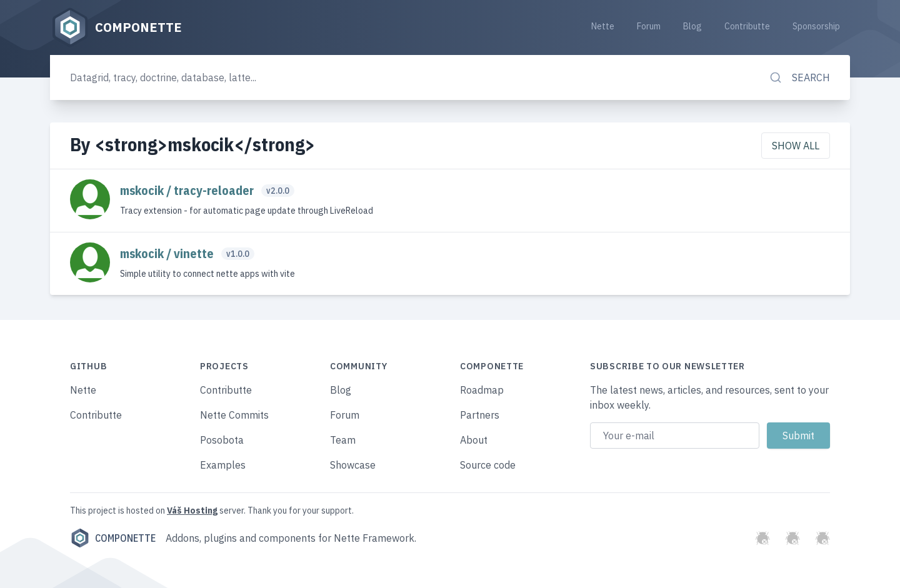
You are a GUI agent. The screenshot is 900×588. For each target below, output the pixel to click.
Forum (649, 26)
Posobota (222, 440)
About (474, 440)
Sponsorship (816, 26)
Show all (796, 146)
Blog (692, 26)
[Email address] (675, 436)
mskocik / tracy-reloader (188, 190)
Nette (603, 26)
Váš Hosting (192, 511)
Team (343, 440)
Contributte (747, 26)
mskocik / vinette (168, 253)
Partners (480, 415)
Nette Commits (234, 415)
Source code (488, 465)
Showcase (353, 465)
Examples (223, 465)
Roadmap (482, 390)
